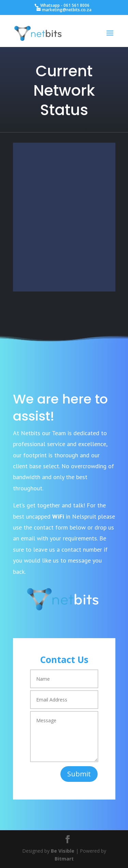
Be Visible (63, 851)
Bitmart (64, 859)
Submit (79, 774)
